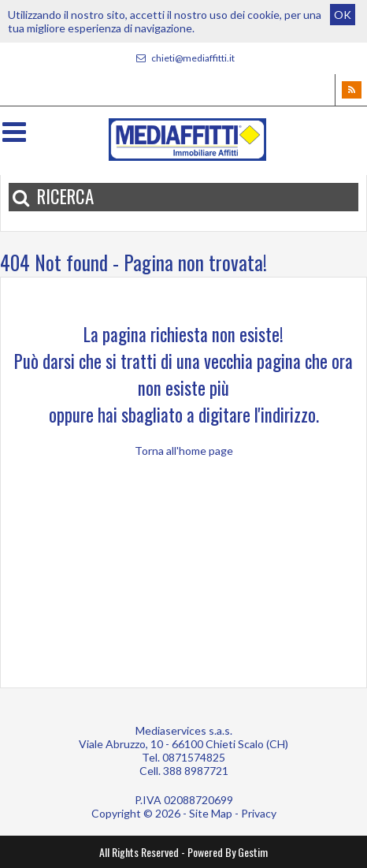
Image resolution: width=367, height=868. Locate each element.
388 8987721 (196, 771)
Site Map (211, 813)
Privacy (259, 813)
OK (343, 15)
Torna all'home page (184, 451)
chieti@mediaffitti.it (183, 58)
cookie (263, 15)
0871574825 (194, 757)
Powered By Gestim (228, 852)
